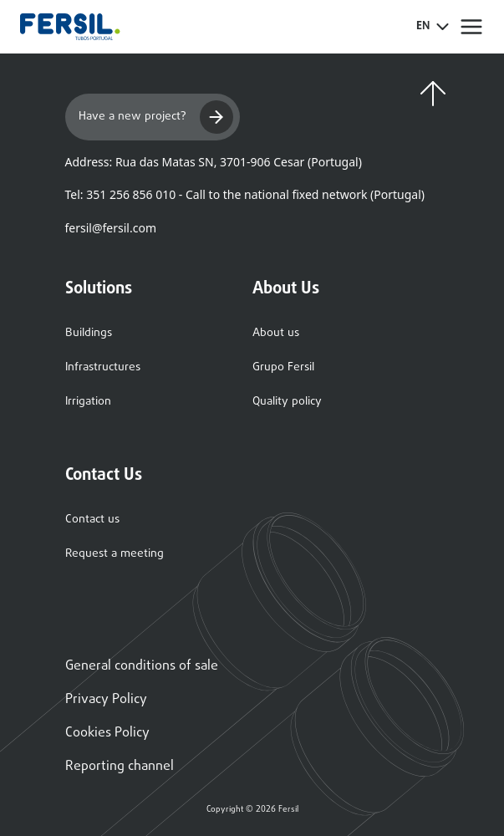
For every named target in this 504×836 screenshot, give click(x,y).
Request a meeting (115, 554)
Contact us (92, 520)
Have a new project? (156, 117)
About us (276, 333)
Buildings (89, 333)
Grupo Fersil (283, 367)
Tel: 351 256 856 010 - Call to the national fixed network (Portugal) (245, 194)
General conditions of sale (142, 666)
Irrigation (88, 402)
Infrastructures (103, 367)
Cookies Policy (107, 733)
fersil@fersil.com (111, 228)
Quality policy (287, 402)
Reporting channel (120, 767)
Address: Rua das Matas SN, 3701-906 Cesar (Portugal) (214, 162)
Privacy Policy (106, 700)
